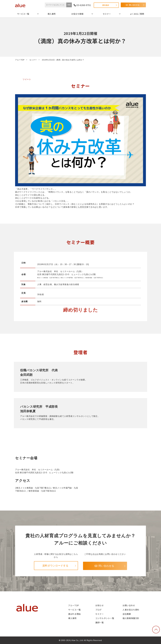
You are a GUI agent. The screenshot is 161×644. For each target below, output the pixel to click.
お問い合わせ (129, 605)
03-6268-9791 (84, 5)
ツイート (27, 79)
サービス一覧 (23, 14)
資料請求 (106, 5)
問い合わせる (134, 5)
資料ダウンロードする (55, 566)
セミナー (107, 14)
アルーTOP (20, 60)
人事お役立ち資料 (131, 610)
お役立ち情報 (77, 14)
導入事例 (52, 14)
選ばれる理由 (74, 614)
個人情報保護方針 (131, 618)
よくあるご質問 (137, 14)
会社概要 (127, 614)
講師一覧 (100, 622)
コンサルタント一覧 (105, 618)
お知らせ (100, 605)
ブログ (98, 610)
